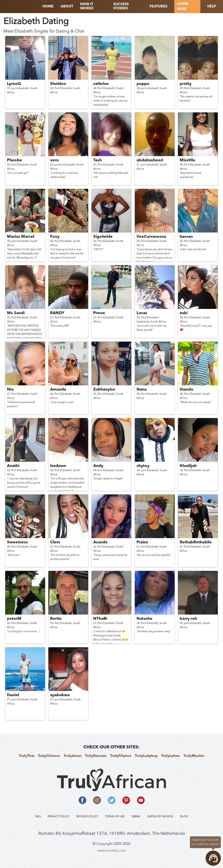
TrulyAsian (73, 756)
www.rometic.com (112, 851)
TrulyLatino (171, 756)
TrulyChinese (49, 756)
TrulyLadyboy (146, 756)
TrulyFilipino (121, 756)
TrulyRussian (96, 756)
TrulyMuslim (194, 756)
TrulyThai (27, 756)
